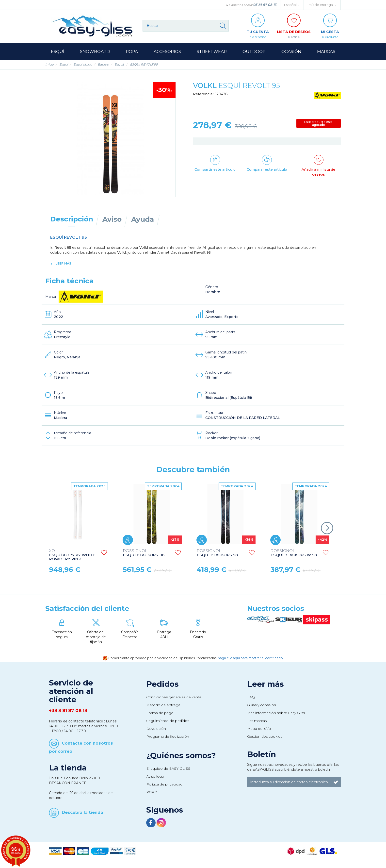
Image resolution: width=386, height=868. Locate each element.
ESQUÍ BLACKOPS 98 (217, 553)
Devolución (156, 729)
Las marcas (257, 721)
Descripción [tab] (72, 219)
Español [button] (292, 5)
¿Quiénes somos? (181, 755)
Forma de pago (160, 713)
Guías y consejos (261, 705)
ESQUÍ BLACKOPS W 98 (294, 553)
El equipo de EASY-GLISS (168, 768)
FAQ (251, 697)
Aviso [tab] (112, 219)
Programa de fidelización (168, 736)
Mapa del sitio (259, 729)
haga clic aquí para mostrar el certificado (250, 658)
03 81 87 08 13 (265, 5)
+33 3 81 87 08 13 (68, 711)
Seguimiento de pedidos (168, 721)
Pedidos (162, 684)
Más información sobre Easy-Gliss (276, 713)
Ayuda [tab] (143, 219)
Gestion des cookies (265, 736)
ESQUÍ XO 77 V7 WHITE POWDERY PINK (72, 555)
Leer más (63, 263)
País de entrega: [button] (322, 5)
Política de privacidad (164, 784)
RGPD (152, 792)
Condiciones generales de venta (174, 697)
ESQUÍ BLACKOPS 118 (144, 553)
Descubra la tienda (82, 812)
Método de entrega (163, 705)
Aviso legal (155, 776)
